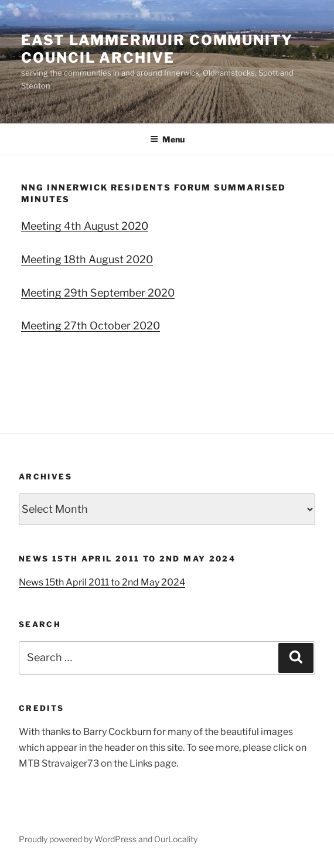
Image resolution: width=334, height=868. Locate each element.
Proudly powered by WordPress (79, 839)
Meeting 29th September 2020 (98, 293)
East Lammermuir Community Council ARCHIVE (157, 49)
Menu (167, 139)
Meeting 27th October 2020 (91, 326)
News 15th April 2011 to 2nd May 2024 (102, 582)
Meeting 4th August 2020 (85, 226)
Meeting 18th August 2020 (87, 259)
